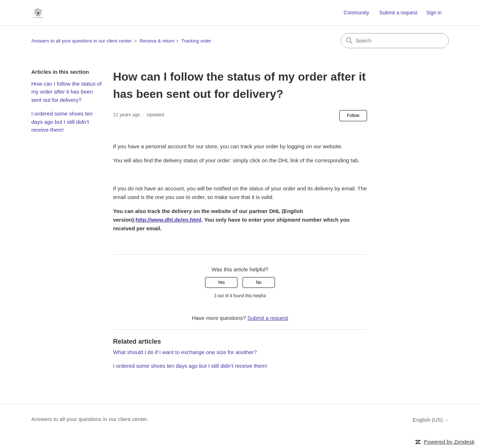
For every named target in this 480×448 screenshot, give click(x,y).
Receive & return (157, 41)
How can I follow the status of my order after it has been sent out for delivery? (66, 92)
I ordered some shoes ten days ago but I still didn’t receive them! (62, 122)
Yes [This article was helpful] (221, 282)
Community (356, 13)
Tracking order (196, 41)
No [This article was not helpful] (259, 282)
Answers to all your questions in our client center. (82, 41)
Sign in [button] (434, 13)
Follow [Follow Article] (353, 116)
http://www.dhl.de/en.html (169, 220)
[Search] (395, 41)
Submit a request (398, 13)
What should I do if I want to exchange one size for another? (185, 352)
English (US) (431, 420)
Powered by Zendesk (449, 442)
